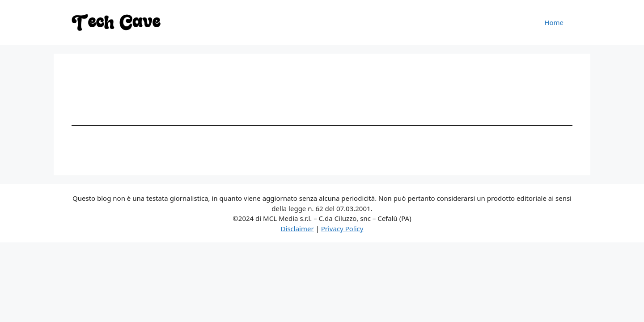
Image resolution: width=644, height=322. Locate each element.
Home (554, 22)
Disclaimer (297, 229)
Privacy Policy (342, 229)
